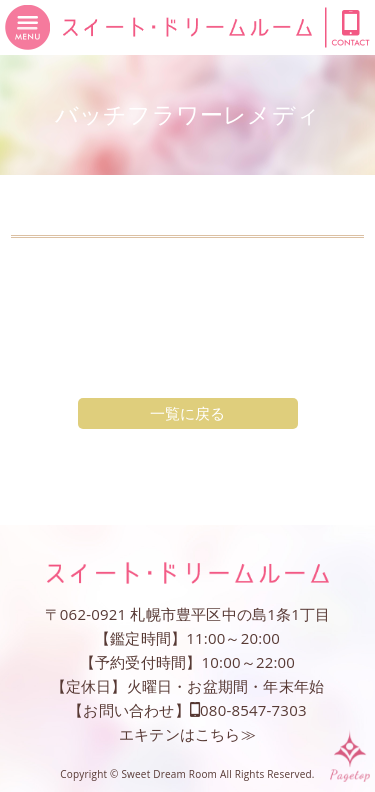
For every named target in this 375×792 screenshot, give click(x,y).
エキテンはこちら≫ (187, 734)
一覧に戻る (188, 413)
